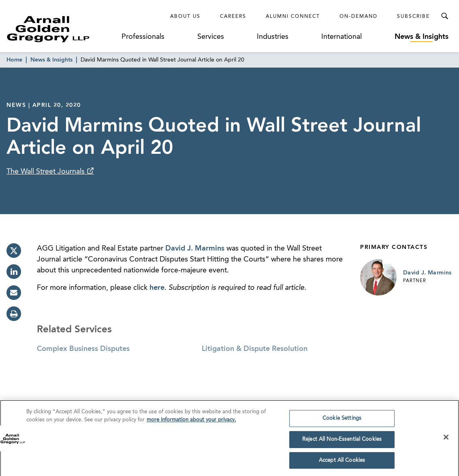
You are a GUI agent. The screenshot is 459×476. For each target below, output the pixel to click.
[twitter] (14, 251)
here (157, 288)
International (342, 37)
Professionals (143, 37)
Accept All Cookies (342, 462)
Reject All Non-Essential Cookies (342, 441)
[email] (14, 293)
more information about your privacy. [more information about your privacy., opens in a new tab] (191, 422)
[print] (14, 314)
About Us (185, 17)
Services (211, 37)
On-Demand (359, 17)
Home (14, 60)
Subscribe (413, 17)
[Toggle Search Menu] (444, 16)
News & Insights (422, 37)
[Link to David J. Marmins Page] (378, 277)
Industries (273, 37)
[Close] (446, 439)
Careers (233, 17)
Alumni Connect (293, 17)
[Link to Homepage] (62, 29)
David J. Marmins (195, 249)
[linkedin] (14, 272)
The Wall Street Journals (47, 172)
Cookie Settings (342, 420)
